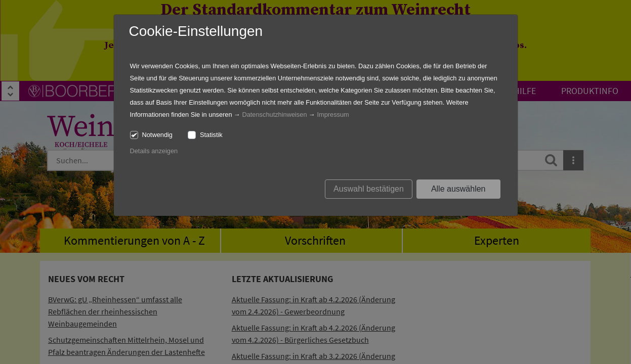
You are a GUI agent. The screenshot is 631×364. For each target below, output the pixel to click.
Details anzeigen (154, 151)
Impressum (333, 115)
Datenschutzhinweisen (274, 115)
